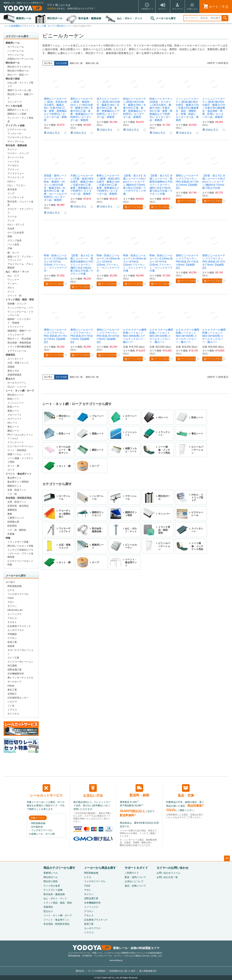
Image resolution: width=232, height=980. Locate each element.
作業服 (11, 534)
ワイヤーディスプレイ (19, 137)
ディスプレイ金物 (15, 125)
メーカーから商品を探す (100, 868)
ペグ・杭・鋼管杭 (17, 530)
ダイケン (12, 606)
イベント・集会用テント (19, 474)
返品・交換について (135, 886)
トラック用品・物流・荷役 (20, 300)
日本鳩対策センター (18, 698)
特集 (8, 538)
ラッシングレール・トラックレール (20, 313)
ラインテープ (14, 102)
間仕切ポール (55, 18)
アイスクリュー (16, 173)
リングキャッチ (16, 197)
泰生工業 (12, 690)
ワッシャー (13, 280)
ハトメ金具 (13, 244)
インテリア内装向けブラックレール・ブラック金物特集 (20, 553)
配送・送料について (135, 877)
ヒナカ (11, 590)
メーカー (10, 582)
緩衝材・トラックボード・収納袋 (19, 321)
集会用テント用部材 (18, 482)
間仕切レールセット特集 (20, 546)
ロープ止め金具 (16, 233)
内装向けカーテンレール (20, 59)
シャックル (13, 161)
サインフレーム (16, 141)
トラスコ (12, 710)
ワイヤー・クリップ (18, 153)
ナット (11, 292)
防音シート (13, 407)
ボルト (11, 288)
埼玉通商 (12, 666)
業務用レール (24, 18)
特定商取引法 (122, 971)
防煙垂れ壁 (13, 522)
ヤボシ (11, 602)
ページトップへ (227, 858)
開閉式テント (14, 486)
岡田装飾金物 (14, 586)
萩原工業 (12, 642)
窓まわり (10, 379)
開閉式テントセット (18, 110)
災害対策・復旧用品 (18, 506)
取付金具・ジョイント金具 (20, 203)
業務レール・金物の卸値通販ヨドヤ (116, 948)
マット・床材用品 (17, 450)
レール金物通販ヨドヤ (15, 26)
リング (11, 193)
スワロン (12, 638)
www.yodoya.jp (116, 960)
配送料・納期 (139, 791)
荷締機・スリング (17, 304)
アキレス (12, 618)
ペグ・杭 (12, 494)
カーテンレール (16, 47)
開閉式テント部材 (17, 114)
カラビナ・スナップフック (20, 211)
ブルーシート (14, 415)
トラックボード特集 (18, 542)
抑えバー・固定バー (18, 75)
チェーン (12, 149)
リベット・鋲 (14, 296)
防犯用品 (12, 526)
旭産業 (11, 646)
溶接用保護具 (14, 375)
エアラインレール (17, 351)
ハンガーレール (16, 51)
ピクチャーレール (17, 129)
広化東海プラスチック (19, 626)
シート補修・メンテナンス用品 (20, 460)
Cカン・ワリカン (16, 185)
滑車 (10, 236)
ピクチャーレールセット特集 (20, 563)
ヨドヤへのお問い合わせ (173, 868)
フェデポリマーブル (18, 594)
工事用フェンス (16, 518)
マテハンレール (16, 55)
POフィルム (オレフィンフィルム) (20, 436)
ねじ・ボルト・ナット (130, 18)
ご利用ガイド (132, 873)
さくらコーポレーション (20, 662)
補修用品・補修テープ (19, 331)
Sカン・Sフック (16, 225)
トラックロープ (16, 335)
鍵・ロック (13, 253)
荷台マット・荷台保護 (19, 339)
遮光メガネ (13, 371)
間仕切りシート (64, 26)
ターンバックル (16, 157)
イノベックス (14, 614)
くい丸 (11, 706)
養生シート (13, 427)
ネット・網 (13, 466)
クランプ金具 (14, 240)
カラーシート (14, 419)
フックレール (14, 133)
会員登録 (51, 9)
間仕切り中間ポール (18, 71)
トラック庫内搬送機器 (19, 347)
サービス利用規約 (97, 971)
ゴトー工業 (13, 658)
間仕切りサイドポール (19, 67)
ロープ (11, 470)
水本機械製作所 (16, 674)
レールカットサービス (46, 791)
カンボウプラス (16, 630)
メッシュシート (16, 403)
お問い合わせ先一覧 (167, 877)
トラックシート (16, 327)
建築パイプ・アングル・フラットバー (20, 258)
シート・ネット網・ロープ (42, 26)
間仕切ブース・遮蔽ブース (20, 96)
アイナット (13, 169)
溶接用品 (10, 355)
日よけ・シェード (17, 387)
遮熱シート (13, 411)
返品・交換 (186, 791)
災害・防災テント (17, 490)
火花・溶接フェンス (18, 363)
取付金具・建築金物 (90, 18)
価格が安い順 (76, 63)
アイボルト (13, 165)
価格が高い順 (92, 63)
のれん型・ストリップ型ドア (20, 85)
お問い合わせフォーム (168, 873)
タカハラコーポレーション (20, 652)
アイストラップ (16, 177)
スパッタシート (16, 359)
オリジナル (13, 714)
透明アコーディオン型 (19, 90)
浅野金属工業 (14, 670)
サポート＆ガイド (136, 868)
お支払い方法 (93, 791)
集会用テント (14, 478)
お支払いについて (134, 881)
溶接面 (11, 367)
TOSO (11, 598)
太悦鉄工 (12, 694)
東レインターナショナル (20, 678)
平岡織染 (12, 634)
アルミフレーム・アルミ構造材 (20, 266)
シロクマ (12, 702)
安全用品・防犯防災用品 (19, 498)
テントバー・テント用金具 (20, 120)
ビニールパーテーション (20, 446)
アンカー (12, 284)
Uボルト (12, 181)
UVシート (12, 423)
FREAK (11, 686)
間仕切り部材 (13, 79)
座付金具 (12, 189)
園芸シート (13, 431)
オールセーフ (14, 682)
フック (11, 221)
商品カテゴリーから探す (59, 868)
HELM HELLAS (15, 610)
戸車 (10, 248)
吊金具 (11, 229)
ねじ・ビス (13, 276)
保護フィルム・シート (19, 454)
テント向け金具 (14, 106)
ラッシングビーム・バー (20, 308)
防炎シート (13, 399)
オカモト (12, 622)
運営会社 (80, 971)
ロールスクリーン (17, 383)
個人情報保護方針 (148, 971)
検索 (225, 18)
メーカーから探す (163, 18)
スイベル (12, 217)
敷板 (10, 514)
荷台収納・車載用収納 (19, 343)
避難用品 (12, 510)
